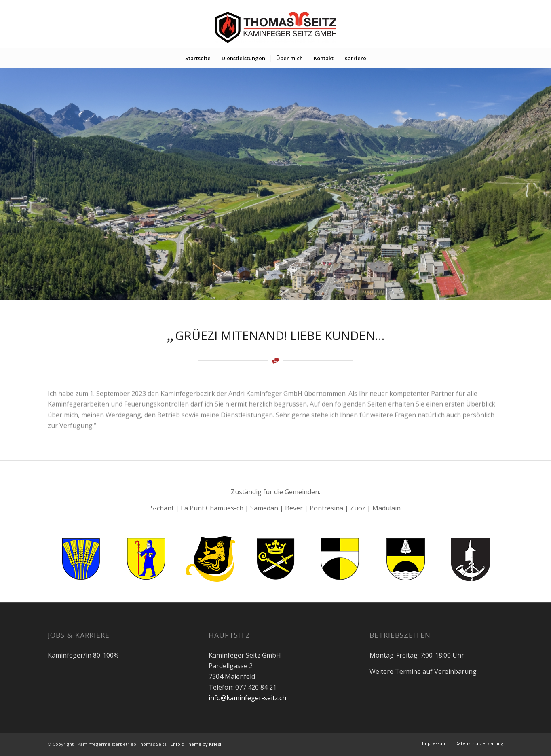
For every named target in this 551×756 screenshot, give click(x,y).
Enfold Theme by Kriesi (196, 744)
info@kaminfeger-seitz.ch (247, 698)
